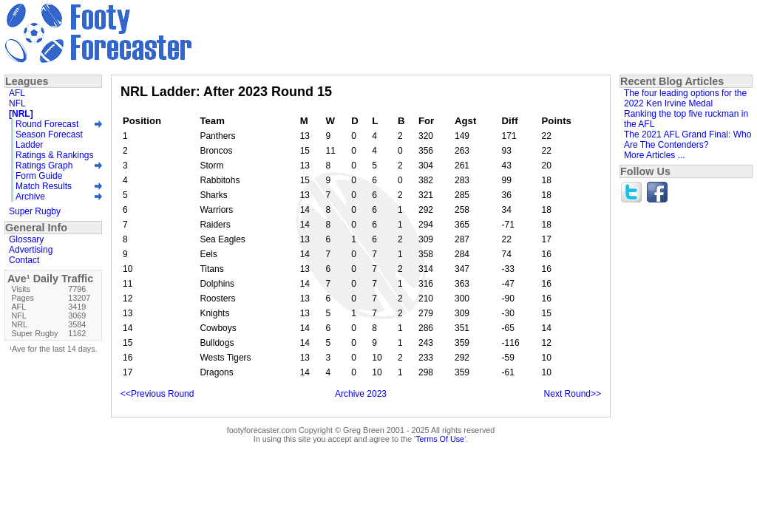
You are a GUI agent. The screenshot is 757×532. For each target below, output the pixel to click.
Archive (30, 197)
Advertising (31, 250)
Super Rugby (35, 211)
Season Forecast (49, 134)
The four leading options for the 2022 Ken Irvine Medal (685, 98)
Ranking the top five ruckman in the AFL (686, 119)
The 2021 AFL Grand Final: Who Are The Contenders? (688, 140)
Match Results (44, 186)
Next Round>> (573, 394)
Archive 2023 (361, 394)
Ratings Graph (44, 166)
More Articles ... (655, 155)
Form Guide (39, 176)
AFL (17, 93)
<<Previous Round (157, 394)
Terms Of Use (440, 439)
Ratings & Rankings (54, 155)
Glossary (26, 239)
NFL (17, 103)
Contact (24, 260)
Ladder (29, 145)
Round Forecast (47, 124)
